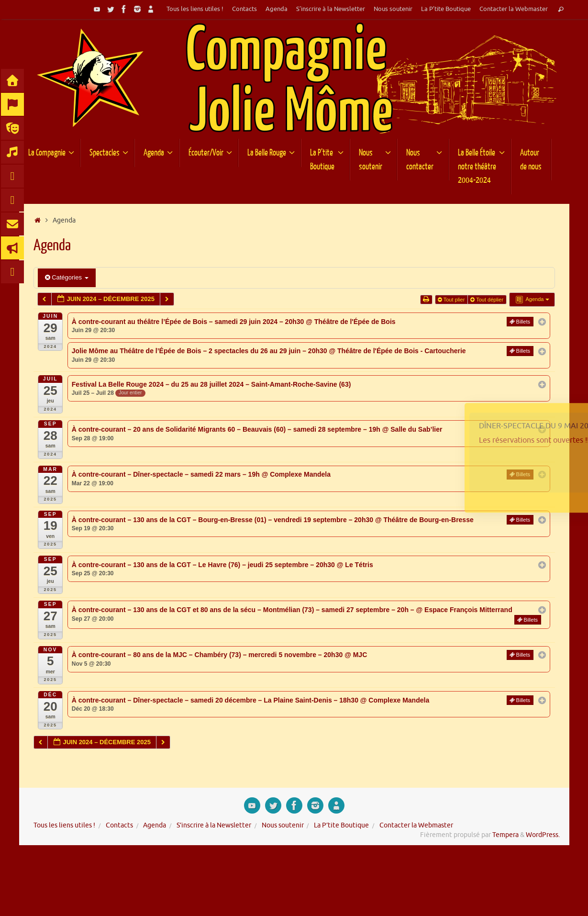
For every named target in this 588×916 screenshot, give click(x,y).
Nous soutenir (393, 9)
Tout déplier (488, 300)
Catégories (67, 277)
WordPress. (543, 835)
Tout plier (452, 300)
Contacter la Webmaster (514, 9)
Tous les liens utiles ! (195, 9)
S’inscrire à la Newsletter (331, 9)
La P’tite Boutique (446, 9)
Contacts (244, 9)
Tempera (505, 835)
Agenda (277, 9)
